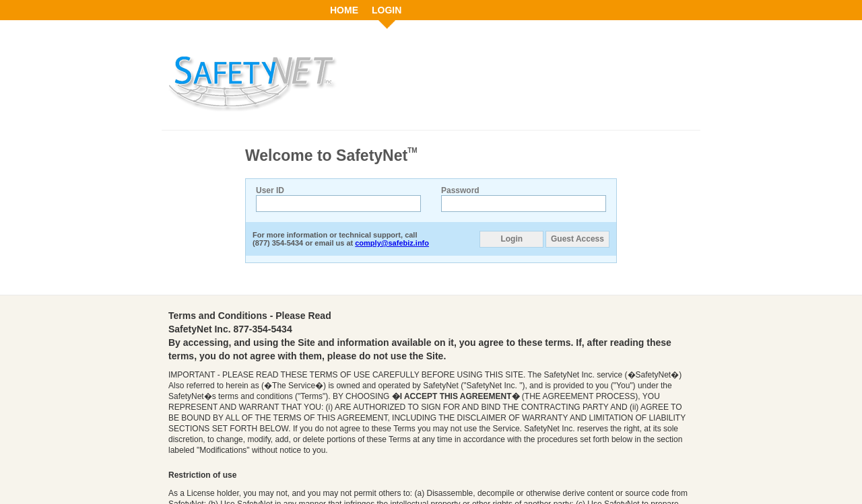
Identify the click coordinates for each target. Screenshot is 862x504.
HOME (344, 10)
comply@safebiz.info (392, 243)
